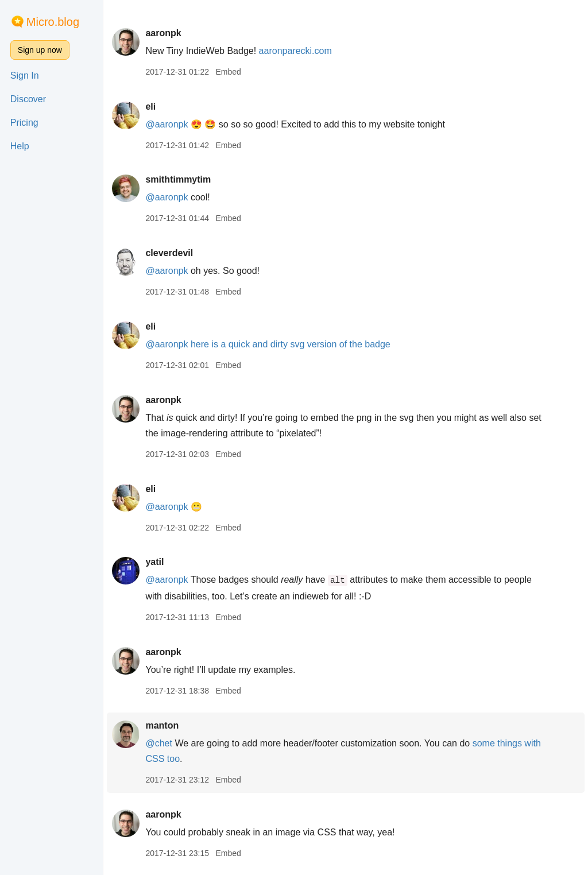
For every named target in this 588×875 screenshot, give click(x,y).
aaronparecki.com (295, 51)
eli (150, 107)
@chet (158, 743)
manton (162, 725)
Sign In (25, 76)
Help (20, 146)
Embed (228, 72)
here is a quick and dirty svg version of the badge (291, 344)
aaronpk (163, 33)
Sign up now (40, 50)
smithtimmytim (178, 179)
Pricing (24, 123)
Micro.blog (53, 22)
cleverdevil (169, 253)
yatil (154, 562)
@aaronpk (167, 124)
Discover (28, 99)
